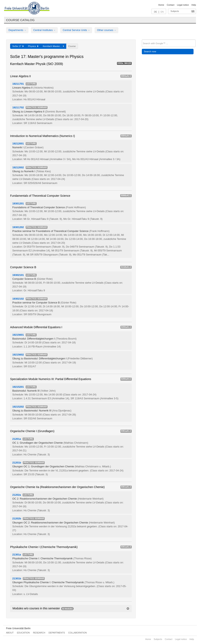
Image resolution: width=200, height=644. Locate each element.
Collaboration (78, 633)
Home (161, 5)
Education (23, 633)
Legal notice (183, 5)
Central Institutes (44, 30)
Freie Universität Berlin (18, 628)
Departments (17, 30)
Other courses (106, 30)
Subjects (175, 11)
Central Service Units (76, 30)
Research (39, 633)
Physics (33, 46)
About (10, 633)
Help (194, 5)
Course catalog (20, 20)
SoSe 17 (18, 46)
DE (155, 12)
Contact (170, 5)
